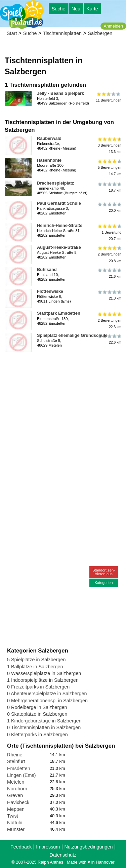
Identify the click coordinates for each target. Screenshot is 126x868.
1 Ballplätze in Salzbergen (35, 667)
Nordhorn (17, 789)
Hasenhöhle (49, 160)
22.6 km (109, 339)
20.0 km (109, 207)
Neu (76, 9)
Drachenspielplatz (55, 183)
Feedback (21, 847)
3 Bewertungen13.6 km (109, 145)
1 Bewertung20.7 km (109, 232)
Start (12, 33)
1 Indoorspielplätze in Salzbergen (43, 680)
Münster (16, 829)
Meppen (16, 809)
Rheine (15, 755)
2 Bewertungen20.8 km (109, 254)
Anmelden (113, 26)
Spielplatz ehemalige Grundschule (72, 335)
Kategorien (103, 583)
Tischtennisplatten (62, 33)
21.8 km (109, 295)
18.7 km (109, 187)
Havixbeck (18, 802)
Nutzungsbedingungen (88, 847)
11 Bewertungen (109, 97)
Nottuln (15, 823)
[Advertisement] (63, 418)
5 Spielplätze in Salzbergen (36, 660)
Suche (59, 9)
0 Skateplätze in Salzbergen (37, 714)
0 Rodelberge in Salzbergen (37, 707)
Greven (15, 795)
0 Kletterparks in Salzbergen (37, 735)
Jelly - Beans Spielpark (60, 93)
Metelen (16, 782)
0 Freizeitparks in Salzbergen (38, 687)
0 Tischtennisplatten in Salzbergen (44, 727)
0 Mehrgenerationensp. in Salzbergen (47, 701)
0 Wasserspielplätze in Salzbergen (44, 673)
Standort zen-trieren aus (104, 572)
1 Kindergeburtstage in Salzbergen (44, 721)
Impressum (48, 847)
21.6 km (109, 273)
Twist (13, 816)
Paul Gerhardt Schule (59, 203)
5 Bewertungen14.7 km (109, 167)
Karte (92, 9)
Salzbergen (100, 33)
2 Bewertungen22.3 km (109, 320)
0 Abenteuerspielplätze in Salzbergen (47, 694)
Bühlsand (47, 269)
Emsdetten (19, 768)
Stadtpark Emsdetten (59, 313)
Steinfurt (16, 761)
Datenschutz (63, 855)
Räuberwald (49, 138)
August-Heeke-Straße (59, 247)
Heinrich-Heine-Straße (60, 225)
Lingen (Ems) (22, 775)
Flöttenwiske (50, 291)
